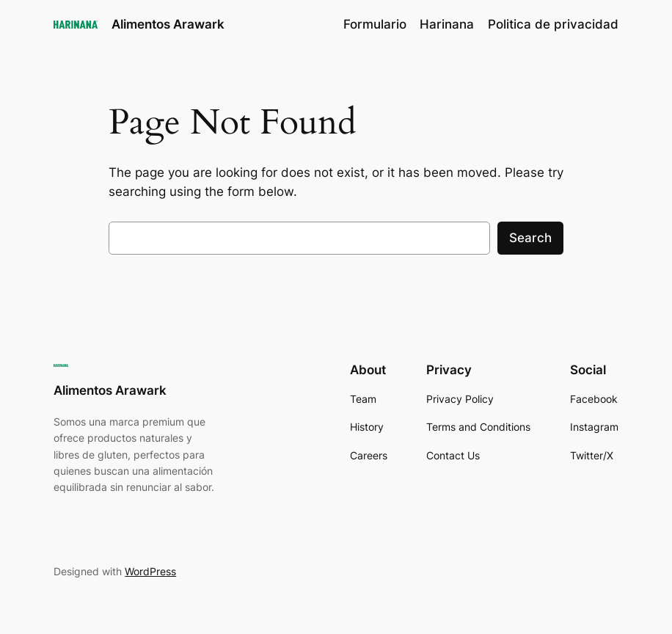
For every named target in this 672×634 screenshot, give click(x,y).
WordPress (150, 571)
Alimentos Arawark (168, 24)
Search (530, 238)
